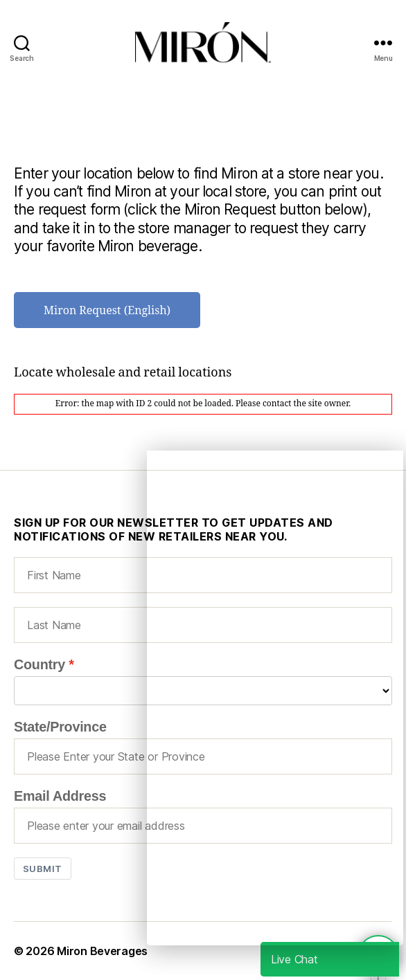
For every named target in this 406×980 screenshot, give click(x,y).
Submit (43, 869)
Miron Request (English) (107, 311)
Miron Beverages (102, 951)
